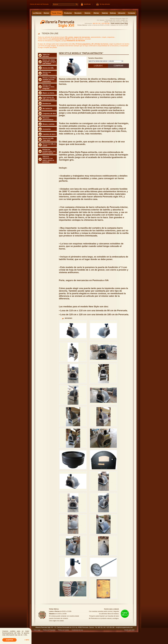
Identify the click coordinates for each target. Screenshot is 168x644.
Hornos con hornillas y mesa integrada (48, 87)
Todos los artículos (46, 55)
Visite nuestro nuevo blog (119, 24)
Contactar (132, 13)
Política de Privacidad (49, 630)
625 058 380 (106, 24)
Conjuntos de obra (49, 114)
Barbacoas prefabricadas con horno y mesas (49, 151)
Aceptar (9, 640)
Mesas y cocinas (48, 124)
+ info (27, 640)
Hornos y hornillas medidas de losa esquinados (49, 79)
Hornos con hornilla (47, 73)
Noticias (113, 13)
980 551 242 (97, 24)
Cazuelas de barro (49, 134)
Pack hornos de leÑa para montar (49, 98)
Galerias (105, 13)
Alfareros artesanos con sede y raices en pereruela (48, 159)
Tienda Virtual (57, 13)
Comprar (119, 66)
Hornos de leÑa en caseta (49, 145)
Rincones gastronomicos (48, 119)
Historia (87, 13)
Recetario (78, 13)
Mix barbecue (47, 108)
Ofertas (96, 13)
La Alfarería (37, 13)
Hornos (46, 13)
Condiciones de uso (77, 630)
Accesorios (47, 129)
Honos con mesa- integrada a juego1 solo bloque (49, 62)
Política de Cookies (63, 630)
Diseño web (128, 630)
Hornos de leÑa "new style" (48, 139)
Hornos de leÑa (48, 68)
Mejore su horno (48, 93)
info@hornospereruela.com (124, 627)
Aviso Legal (37, 630)
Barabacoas (47, 103)
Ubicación (122, 13)
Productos (68, 13)
